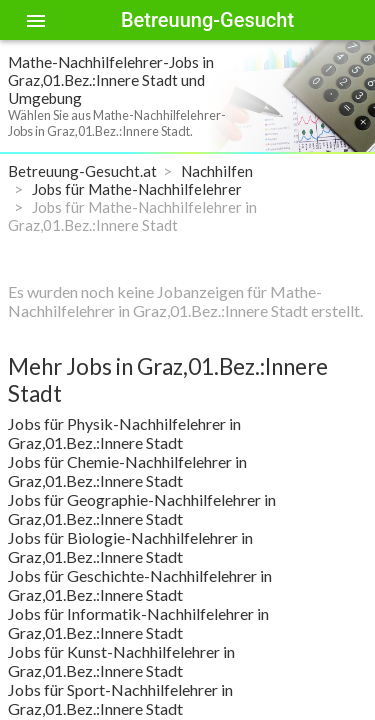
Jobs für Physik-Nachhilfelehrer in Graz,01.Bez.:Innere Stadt (124, 433)
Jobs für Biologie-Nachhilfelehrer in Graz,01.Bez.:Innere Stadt (130, 547)
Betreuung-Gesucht (207, 20)
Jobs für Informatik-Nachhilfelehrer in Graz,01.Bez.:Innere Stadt (138, 623)
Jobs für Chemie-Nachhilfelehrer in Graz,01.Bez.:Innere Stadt (127, 471)
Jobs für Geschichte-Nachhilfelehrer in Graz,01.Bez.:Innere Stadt (140, 585)
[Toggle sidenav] (36, 20)
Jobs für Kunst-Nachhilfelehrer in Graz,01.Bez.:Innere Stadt (121, 661)
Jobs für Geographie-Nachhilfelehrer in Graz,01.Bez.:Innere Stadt (142, 509)
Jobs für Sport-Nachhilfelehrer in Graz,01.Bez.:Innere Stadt (120, 699)
